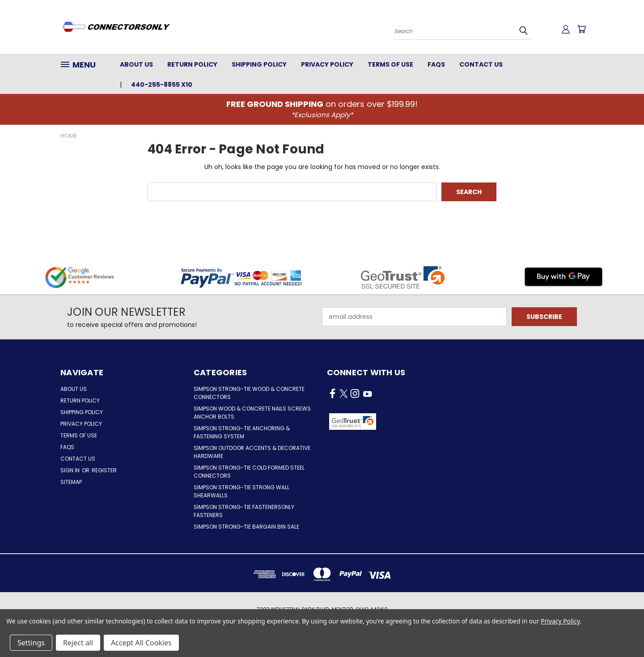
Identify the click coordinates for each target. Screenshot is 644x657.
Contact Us (481, 64)
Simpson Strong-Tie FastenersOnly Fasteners (244, 511)
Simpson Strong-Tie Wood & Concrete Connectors (249, 393)
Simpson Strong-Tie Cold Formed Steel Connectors (249, 472)
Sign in (71, 470)
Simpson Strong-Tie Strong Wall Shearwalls (241, 491)
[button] (414, 422)
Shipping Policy (259, 64)
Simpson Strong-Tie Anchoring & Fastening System (242, 432)
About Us (136, 64)
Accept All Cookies (141, 643)
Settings (31, 643)
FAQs (436, 64)
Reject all (78, 643)
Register (104, 470)
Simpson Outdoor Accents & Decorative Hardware (252, 452)
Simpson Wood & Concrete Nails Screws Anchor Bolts (252, 413)
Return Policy (192, 64)
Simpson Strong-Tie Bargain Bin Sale (246, 527)
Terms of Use (390, 64)
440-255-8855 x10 (162, 85)
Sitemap (71, 482)
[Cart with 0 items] (581, 29)
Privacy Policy (327, 64)
